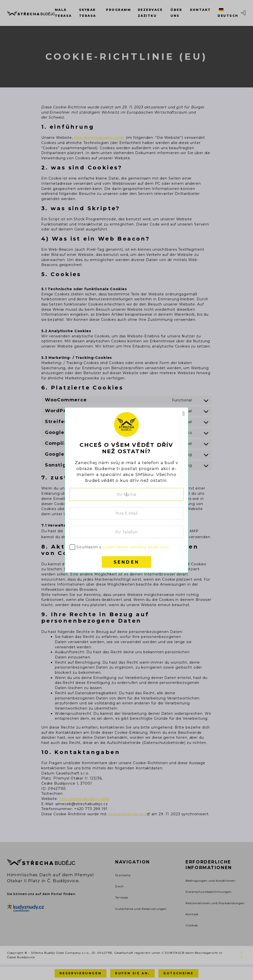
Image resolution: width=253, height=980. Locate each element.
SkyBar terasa (88, 13)
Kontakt (200, 10)
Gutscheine (178, 973)
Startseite (123, 875)
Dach (119, 886)
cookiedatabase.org (127, 814)
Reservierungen (81, 973)
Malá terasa (63, 13)
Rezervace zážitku (150, 13)
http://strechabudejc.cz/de (99, 138)
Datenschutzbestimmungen (209, 892)
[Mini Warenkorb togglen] (245, 13)
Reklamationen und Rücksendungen (215, 903)
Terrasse (122, 897)
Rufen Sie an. (132, 973)
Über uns (176, 13)
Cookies (192, 925)
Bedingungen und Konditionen (210, 881)
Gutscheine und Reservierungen (141, 909)
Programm (118, 10)
